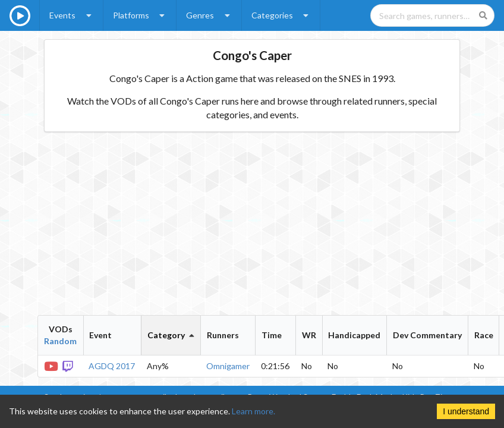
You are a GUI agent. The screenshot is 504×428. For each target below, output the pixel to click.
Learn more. (253, 411)
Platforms (140, 15)
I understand (466, 411)
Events (72, 15)
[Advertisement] (252, 224)
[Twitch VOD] (69, 365)
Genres (209, 15)
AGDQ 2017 (112, 366)
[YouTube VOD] (52, 365)
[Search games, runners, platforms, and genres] (432, 15)
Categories (281, 15)
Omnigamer (228, 366)
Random (60, 341)
